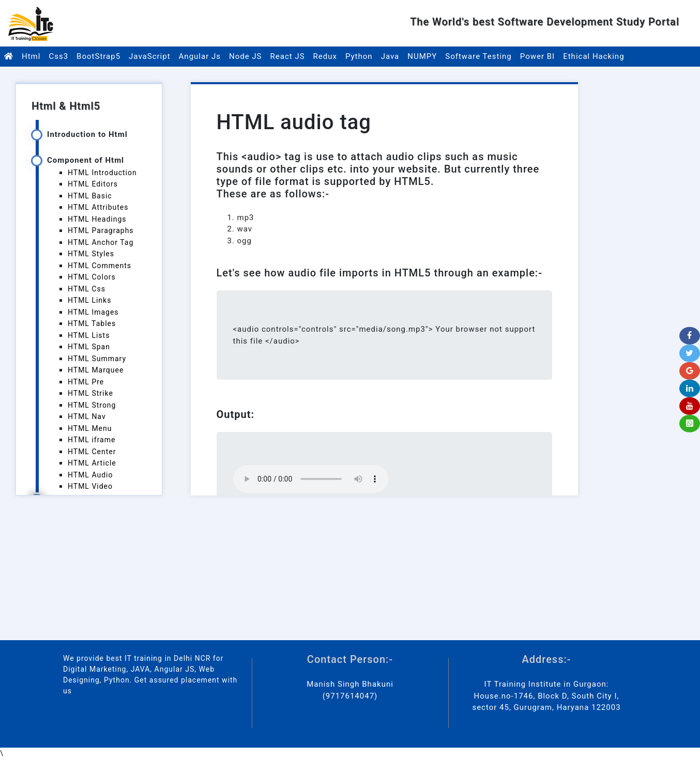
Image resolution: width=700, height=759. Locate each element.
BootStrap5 (98, 56)
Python (359, 56)
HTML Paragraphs (101, 230)
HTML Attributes (98, 207)
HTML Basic (90, 196)
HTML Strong (92, 405)
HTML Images (93, 312)
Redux (325, 56)
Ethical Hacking (594, 56)
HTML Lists (89, 335)
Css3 (58, 56)
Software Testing (478, 56)
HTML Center (92, 452)
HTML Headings (97, 219)
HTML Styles (91, 254)
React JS (288, 56)
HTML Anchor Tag (101, 242)
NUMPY (422, 56)
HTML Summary (97, 359)
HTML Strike (90, 393)
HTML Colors (92, 277)
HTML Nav (87, 416)
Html (31, 56)
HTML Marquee (96, 370)
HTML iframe (92, 440)
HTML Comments (100, 266)
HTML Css (87, 289)
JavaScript (149, 56)
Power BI (537, 56)
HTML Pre (86, 382)
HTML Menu (90, 428)
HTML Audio (90, 475)
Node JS (246, 56)
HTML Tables (92, 323)
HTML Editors (93, 184)
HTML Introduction (102, 173)
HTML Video (90, 486)
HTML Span (89, 347)
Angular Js (200, 56)
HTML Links (89, 300)
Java (390, 56)
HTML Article (92, 463)
